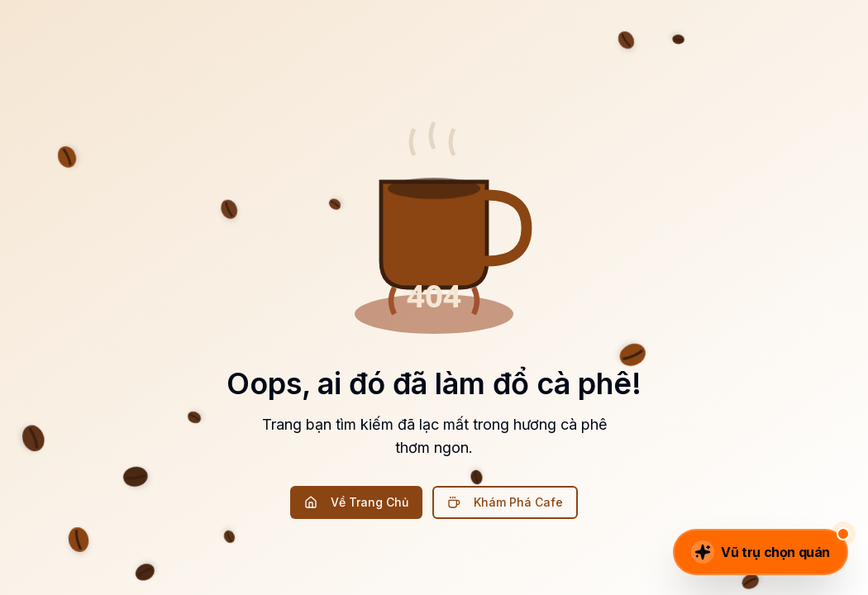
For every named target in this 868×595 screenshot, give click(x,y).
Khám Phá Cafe (505, 502)
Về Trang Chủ (356, 502)
